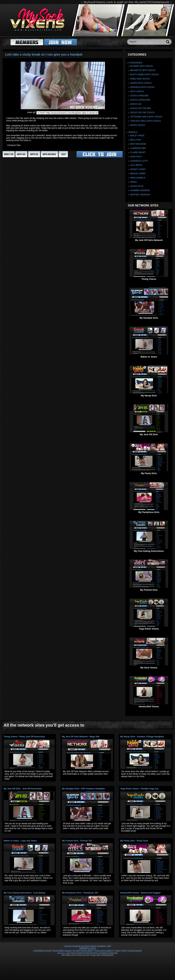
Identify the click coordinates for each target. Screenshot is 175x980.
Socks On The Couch (142, 113)
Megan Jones (138, 174)
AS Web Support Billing (83, 950)
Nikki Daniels (138, 178)
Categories (135, 63)
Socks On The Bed (141, 108)
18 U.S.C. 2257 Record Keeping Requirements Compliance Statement (87, 953)
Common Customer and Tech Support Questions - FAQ (87, 946)
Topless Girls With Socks (146, 121)
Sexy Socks (137, 91)
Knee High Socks (140, 79)
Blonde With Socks (142, 66)
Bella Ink (136, 140)
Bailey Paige (137, 136)
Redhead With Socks (142, 87)
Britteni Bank (138, 144)
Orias (133, 182)
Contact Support (135, 950)
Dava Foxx (136, 157)
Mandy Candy (138, 169)
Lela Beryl (136, 165)
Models (133, 132)
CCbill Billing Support (42, 950)
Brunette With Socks (143, 70)
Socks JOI (136, 104)
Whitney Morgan (140, 195)
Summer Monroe (140, 190)
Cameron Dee (138, 148)
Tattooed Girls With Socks (146, 117)
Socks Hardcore (140, 100)
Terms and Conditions (104, 950)
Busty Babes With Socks (144, 75)
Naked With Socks (141, 83)
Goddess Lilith (139, 161)
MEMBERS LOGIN (87, 948)
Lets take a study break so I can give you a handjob (44, 55)
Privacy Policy (121, 950)
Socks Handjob (139, 96)
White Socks (138, 125)
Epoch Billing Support (62, 950)
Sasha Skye (137, 186)
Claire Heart (138, 152)
